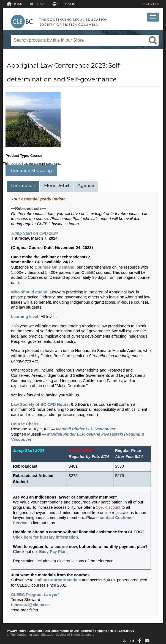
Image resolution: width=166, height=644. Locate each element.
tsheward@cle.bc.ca (30, 605)
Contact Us (150, 4)
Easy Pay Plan (53, 552)
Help (113, 631)
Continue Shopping (31, 170)
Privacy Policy (16, 631)
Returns (87, 631)
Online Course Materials (58, 580)
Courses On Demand (55, 267)
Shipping (101, 631)
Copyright (35, 631)
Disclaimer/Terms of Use (62, 631)
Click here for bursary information (45, 537)
